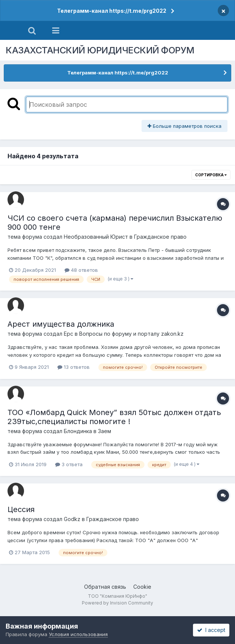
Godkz (72, 519)
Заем (105, 431)
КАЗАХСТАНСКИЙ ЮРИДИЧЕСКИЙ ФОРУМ (100, 50)
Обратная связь (105, 587)
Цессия (21, 509)
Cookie (142, 587)
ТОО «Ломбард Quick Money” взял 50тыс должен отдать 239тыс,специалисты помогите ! (114, 417)
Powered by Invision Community (117, 603)
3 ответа (69, 464)
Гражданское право (160, 237)
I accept (211, 630)
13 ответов (74, 367)
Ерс (69, 334)
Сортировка (211, 175)
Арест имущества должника (61, 324)
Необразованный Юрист (96, 237)
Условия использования (78, 634)
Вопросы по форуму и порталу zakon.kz (131, 334)
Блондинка (78, 431)
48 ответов (81, 270)
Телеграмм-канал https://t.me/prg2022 (112, 11)
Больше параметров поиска (185, 126)
